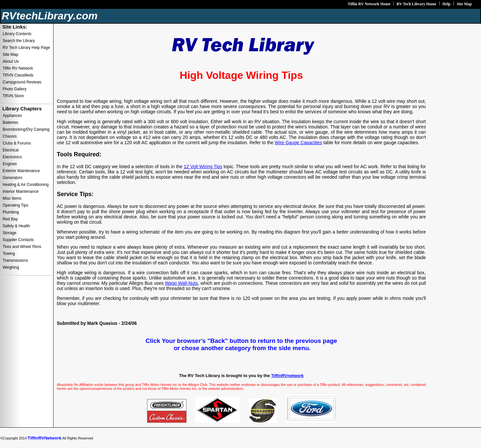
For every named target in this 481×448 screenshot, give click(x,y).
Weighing (11, 267)
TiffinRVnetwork (287, 376)
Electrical (11, 150)
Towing (9, 254)
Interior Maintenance (21, 191)
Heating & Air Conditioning (26, 185)
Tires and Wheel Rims (22, 247)
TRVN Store (13, 96)
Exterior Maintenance (21, 171)
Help (447, 4)
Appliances (12, 116)
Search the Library (19, 41)
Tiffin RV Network (18, 68)
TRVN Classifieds (18, 75)
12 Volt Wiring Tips (203, 167)
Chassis (10, 136)
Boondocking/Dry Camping (26, 129)
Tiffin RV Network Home (369, 4)
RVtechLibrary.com (50, 16)
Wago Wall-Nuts (181, 283)
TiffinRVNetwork (44, 438)
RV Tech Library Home (416, 4)
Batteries (10, 123)
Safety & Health (16, 226)
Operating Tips (15, 205)
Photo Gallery (15, 89)
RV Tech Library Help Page (26, 48)
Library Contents (17, 34)
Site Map (464, 4)
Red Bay (10, 219)
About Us (11, 61)
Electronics (12, 157)
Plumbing (11, 212)
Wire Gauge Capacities (298, 143)
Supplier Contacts (18, 240)
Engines (10, 164)
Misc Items (12, 198)
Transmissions (15, 260)
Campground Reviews (22, 82)
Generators (12, 178)
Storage (10, 233)
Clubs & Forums (17, 143)
